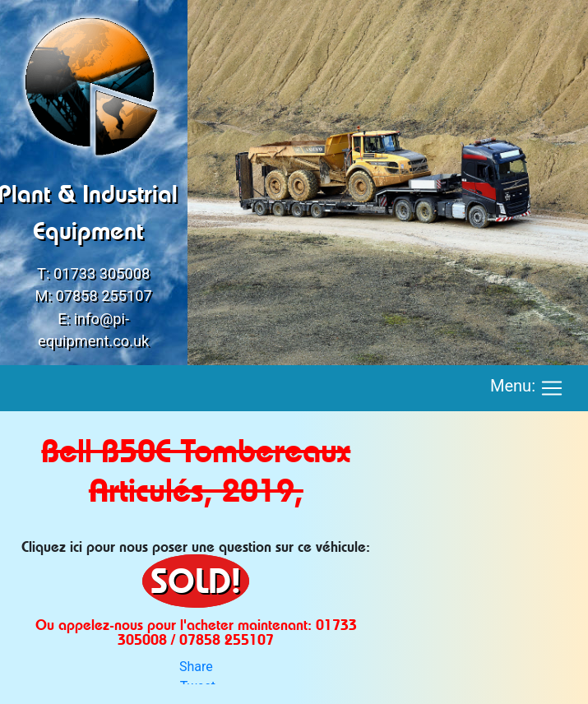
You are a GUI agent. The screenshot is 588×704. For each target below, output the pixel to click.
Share (196, 667)
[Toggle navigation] (552, 388)
